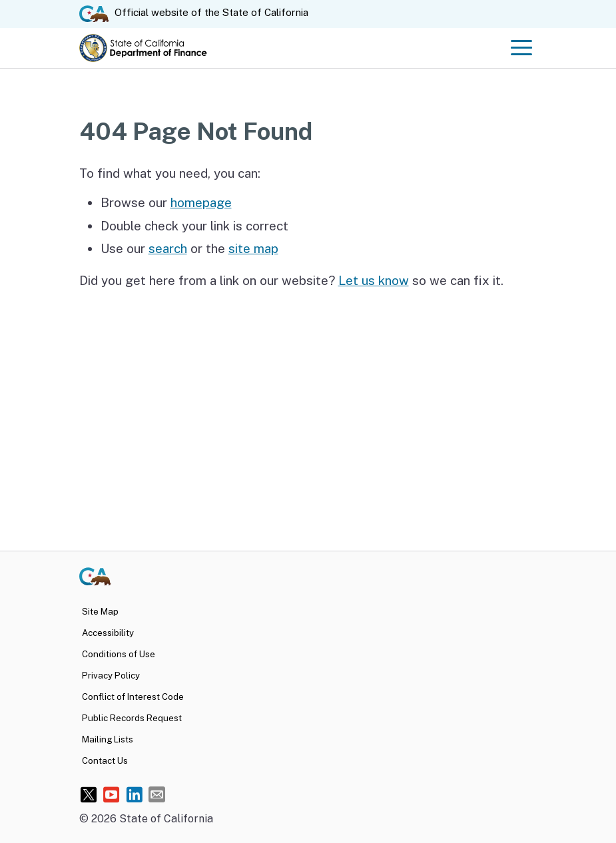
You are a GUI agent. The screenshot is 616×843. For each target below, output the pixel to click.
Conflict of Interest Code (133, 697)
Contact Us (105, 760)
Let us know (374, 280)
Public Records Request (132, 718)
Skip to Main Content (308, 0)
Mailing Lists (108, 739)
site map (253, 248)
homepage (201, 202)
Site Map (100, 611)
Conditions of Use (119, 654)
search (168, 248)
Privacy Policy (111, 675)
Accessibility (108, 633)
